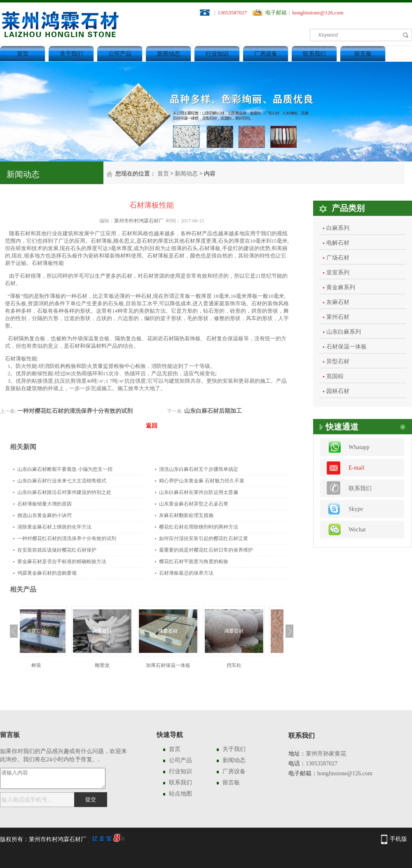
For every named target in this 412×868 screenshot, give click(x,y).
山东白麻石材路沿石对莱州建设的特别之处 (64, 492)
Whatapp (359, 447)
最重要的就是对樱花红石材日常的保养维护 (206, 550)
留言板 (363, 54)
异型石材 (338, 361)
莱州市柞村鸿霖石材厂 (139, 221)
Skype (356, 509)
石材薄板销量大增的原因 (44, 504)
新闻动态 (169, 54)
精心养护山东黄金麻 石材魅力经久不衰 (202, 481)
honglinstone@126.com (318, 13)
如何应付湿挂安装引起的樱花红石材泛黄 (204, 538)
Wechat (357, 530)
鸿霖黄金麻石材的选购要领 (47, 573)
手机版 (398, 839)
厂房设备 (266, 54)
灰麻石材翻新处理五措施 (186, 515)
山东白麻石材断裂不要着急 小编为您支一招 (65, 469)
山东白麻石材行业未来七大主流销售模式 (62, 481)
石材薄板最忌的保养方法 (186, 573)
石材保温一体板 (346, 347)
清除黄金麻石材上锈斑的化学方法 (54, 527)
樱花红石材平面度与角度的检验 (194, 562)
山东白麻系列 (344, 332)
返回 (152, 426)
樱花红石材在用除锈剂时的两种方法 (199, 527)
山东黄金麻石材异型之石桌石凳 (194, 504)
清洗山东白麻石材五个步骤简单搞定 (199, 469)
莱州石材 (338, 317)
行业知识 (217, 54)
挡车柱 (250, 665)
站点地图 (180, 794)
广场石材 (338, 258)
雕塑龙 (119, 665)
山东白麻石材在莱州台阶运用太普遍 (199, 492)
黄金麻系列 (341, 287)
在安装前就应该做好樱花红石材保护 (57, 550)
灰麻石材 (338, 302)
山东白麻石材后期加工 (213, 411)
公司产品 (120, 54)
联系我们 (314, 54)
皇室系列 (338, 273)
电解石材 (338, 243)
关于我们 (71, 54)
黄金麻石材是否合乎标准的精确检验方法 (62, 562)
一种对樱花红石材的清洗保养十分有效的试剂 (75, 411)
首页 (23, 54)
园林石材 (338, 391)
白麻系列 (338, 228)
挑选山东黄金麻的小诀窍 (44, 515)
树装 (53, 665)
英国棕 (335, 376)
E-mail (356, 468)
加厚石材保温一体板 (185, 665)
